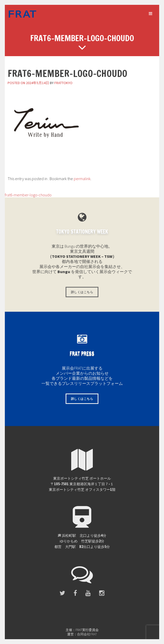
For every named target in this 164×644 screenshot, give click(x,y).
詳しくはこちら (82, 292)
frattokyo (63, 83)
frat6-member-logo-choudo (26, 195)
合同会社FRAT (87, 634)
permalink (82, 179)
